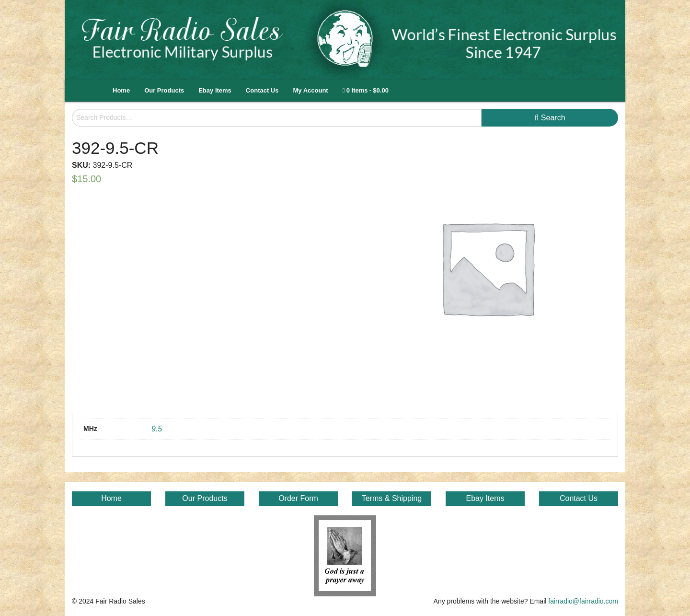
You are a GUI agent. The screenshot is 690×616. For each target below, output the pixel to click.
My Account (310, 90)
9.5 (157, 429)
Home (121, 90)
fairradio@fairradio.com (583, 601)
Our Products (164, 90)
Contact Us (262, 90)
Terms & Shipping (392, 498)
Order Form (298, 498)
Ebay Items (215, 90)
